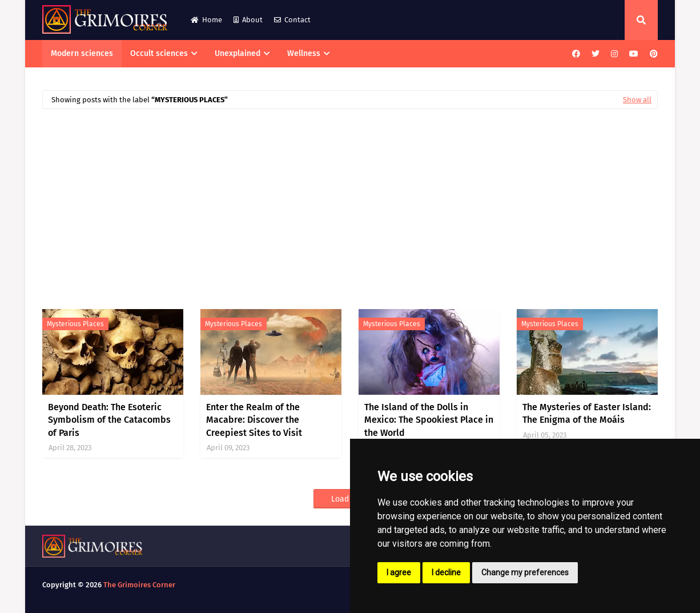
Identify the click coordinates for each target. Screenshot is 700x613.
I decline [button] (446, 572)
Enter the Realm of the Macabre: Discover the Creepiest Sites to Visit (254, 420)
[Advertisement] (350, 203)
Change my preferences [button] (525, 572)
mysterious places (75, 324)
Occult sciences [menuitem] (159, 53)
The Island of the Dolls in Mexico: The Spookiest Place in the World (429, 420)
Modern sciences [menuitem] (82, 53)
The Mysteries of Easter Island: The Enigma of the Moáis (587, 413)
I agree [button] (399, 572)
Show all (637, 100)
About (248, 20)
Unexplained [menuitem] (238, 53)
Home (206, 20)
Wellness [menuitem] (304, 53)
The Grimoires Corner (139, 585)
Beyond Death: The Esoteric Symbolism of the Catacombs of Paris (109, 420)
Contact (292, 20)
